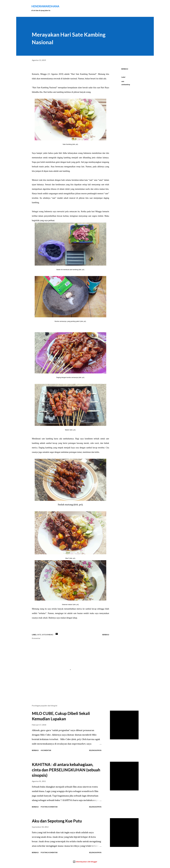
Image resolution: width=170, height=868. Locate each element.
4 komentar (46, 750)
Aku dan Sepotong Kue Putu (57, 821)
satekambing (126, 84)
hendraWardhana (45, 6)
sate (123, 81)
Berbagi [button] (125, 69)
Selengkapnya (95, 750)
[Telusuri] (127, 6)
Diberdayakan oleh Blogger (85, 862)
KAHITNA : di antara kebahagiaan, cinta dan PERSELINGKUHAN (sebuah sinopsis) (66, 770)
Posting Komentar (49, 807)
